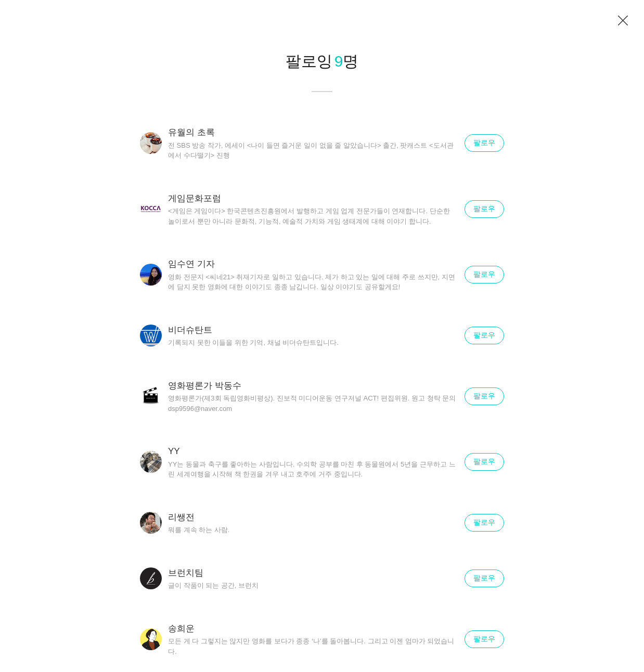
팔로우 (484, 143)
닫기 (623, 21)
